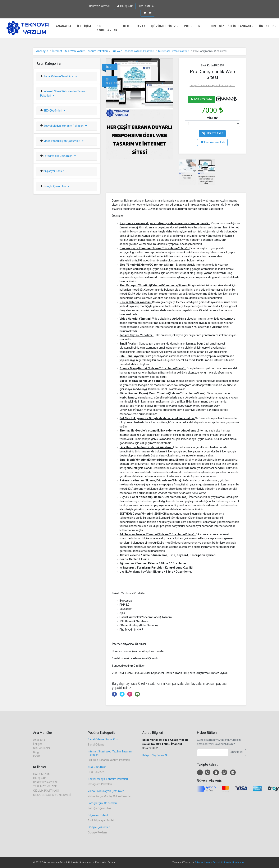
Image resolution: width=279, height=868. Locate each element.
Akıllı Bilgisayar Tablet (101, 820)
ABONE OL (237, 753)
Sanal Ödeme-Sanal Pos (60, 76)
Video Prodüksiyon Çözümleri (63, 141)
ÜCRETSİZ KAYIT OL (100, 6)
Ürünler (266, 26)
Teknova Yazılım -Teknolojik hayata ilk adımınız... (220, 862)
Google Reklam (97, 833)
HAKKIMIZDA (41, 774)
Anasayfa (64, 26)
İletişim (84, 26)
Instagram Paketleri (100, 784)
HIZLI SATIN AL (147, 6)
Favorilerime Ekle (213, 142)
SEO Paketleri (96, 772)
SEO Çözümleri (54, 111)
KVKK (141, 26)
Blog (127, 26)
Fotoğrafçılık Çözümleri (59, 156)
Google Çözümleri (56, 186)
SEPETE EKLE (213, 134)
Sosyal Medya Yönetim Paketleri (65, 126)
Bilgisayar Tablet (55, 171)
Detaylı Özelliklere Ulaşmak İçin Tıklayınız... (212, 85)
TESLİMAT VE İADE (45, 787)
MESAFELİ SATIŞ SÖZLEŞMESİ (52, 795)
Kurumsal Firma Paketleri (174, 51)
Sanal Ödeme (96, 745)
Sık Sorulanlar (107, 28)
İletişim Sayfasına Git (155, 755)
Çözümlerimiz (164, 26)
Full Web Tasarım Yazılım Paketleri (133, 51)
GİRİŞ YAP (125, 6)
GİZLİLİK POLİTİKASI (46, 791)
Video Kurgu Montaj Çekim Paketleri (110, 796)
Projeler (192, 26)
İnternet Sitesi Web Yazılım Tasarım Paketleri (80, 51)
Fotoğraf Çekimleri (99, 808)
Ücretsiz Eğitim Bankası (230, 26)
